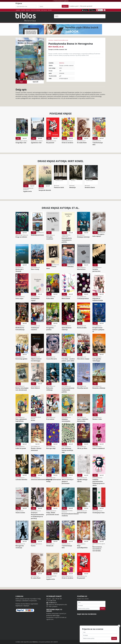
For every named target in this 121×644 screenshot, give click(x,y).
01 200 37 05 (52, 601)
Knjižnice (18, 10)
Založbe (23, 10)
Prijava (103, 609)
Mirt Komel (53, 47)
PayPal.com (19, 606)
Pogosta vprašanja (36, 10)
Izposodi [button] (35, 82)
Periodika (51, 40)
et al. (62, 47)
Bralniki (28, 10)
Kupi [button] (21, 82)
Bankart (27, 606)
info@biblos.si (53, 603)
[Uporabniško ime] (26, 6)
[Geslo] (49, 6)
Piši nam (50, 10)
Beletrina (62, 63)
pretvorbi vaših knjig (53, 615)
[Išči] (80, 16)
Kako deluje (44, 10)
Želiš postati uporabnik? (86, 6)
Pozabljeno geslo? (74, 6)
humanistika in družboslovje (61, 40)
